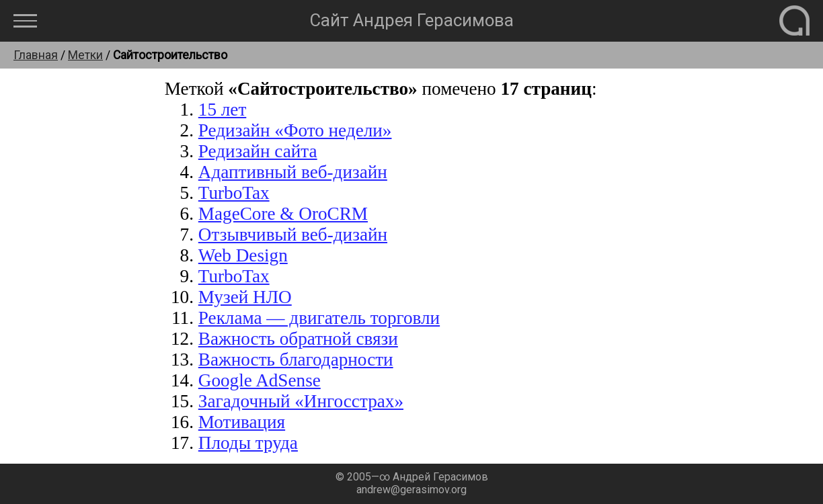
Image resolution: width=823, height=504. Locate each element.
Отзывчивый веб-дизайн (293, 235)
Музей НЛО (245, 297)
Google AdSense (260, 380)
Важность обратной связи (298, 339)
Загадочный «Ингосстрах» (301, 401)
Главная (36, 55)
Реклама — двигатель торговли (319, 318)
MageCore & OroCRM (283, 214)
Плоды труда (248, 443)
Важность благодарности (296, 360)
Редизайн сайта (258, 151)
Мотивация (242, 422)
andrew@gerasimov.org (412, 490)
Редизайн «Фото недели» (295, 130)
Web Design (243, 255)
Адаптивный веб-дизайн (293, 172)
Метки (85, 55)
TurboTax (234, 193)
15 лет (223, 110)
